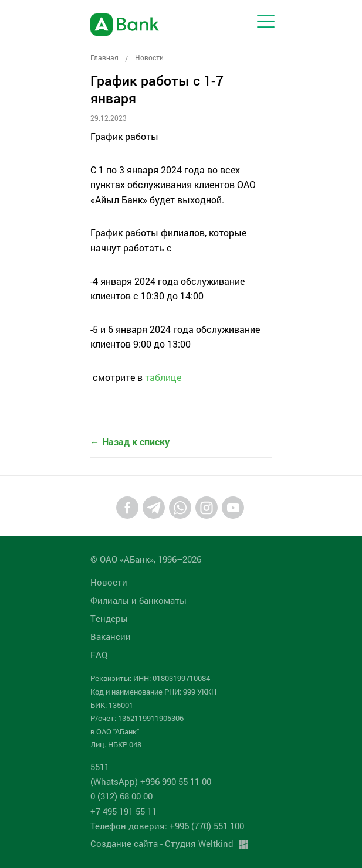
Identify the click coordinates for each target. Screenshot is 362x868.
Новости (149, 57)
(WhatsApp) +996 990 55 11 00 (151, 781)
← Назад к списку (130, 442)
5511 (100, 767)
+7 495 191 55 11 (124, 811)
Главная (104, 57)
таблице (163, 377)
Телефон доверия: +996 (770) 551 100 (167, 826)
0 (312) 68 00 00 (121, 796)
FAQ (99, 655)
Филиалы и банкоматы (138, 600)
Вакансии (111, 636)
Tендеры (109, 618)
